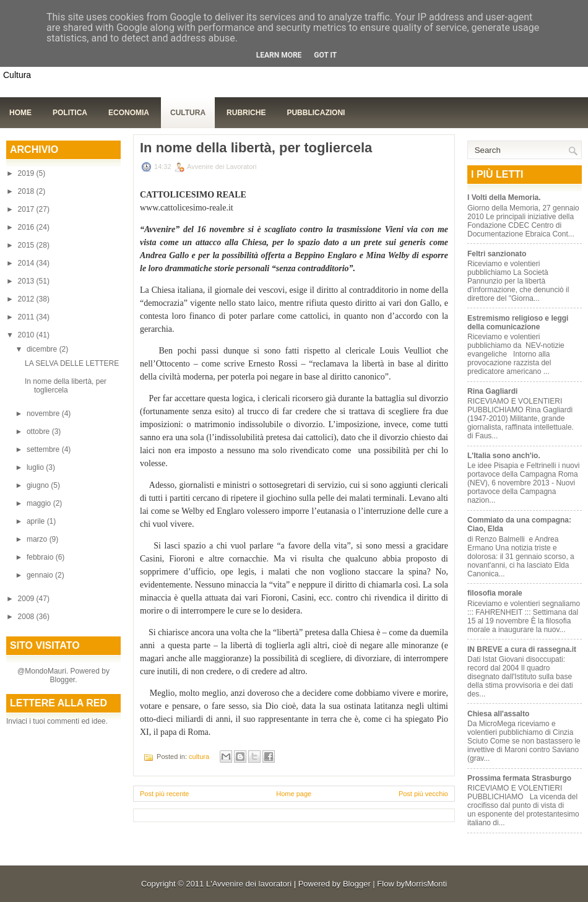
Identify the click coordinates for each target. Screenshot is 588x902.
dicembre (43, 349)
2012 (27, 299)
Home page (294, 794)
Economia (129, 113)
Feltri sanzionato (497, 254)
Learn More (279, 55)
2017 (27, 209)
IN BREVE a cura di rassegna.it (522, 649)
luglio (36, 467)
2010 (27, 335)
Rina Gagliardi (492, 391)
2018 (27, 191)
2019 (27, 173)
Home (20, 113)
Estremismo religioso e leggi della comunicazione (518, 323)
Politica (70, 113)
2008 (27, 617)
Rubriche (246, 113)
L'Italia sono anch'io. (504, 456)
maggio (40, 503)
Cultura (188, 113)
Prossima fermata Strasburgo (519, 778)
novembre (44, 414)
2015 (27, 245)
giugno (39, 485)
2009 (27, 599)
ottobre (39, 431)
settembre (44, 449)
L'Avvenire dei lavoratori (249, 884)
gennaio (41, 575)
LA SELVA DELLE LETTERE (72, 363)
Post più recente (165, 794)
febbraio (41, 557)
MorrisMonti (426, 884)
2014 (27, 263)
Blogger (62, 680)
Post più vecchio (423, 794)
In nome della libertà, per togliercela (66, 386)
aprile (37, 521)
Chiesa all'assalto (498, 714)
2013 (27, 281)
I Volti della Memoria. (504, 197)
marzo (38, 539)
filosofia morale (495, 593)
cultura (199, 757)
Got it (325, 55)
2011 (27, 317)
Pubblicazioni (316, 113)
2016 (27, 227)
